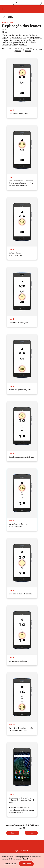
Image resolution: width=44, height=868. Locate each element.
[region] (22, 861)
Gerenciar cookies (10, 864)
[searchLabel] (27, 3)
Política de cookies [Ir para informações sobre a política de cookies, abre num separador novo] (28, 859)
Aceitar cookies (26, 864)
